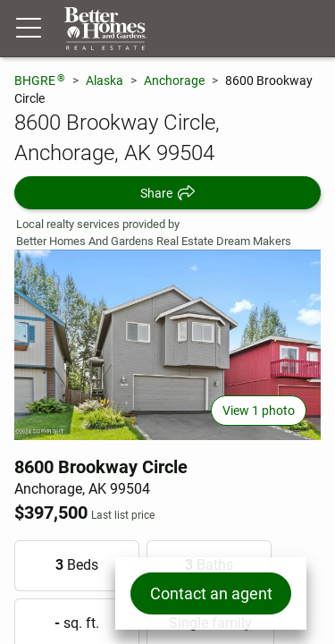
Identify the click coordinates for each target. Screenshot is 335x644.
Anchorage (174, 80)
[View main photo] (167, 345)
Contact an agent (211, 593)
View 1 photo (259, 411)
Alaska (105, 80)
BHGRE (40, 80)
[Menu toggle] (29, 29)
